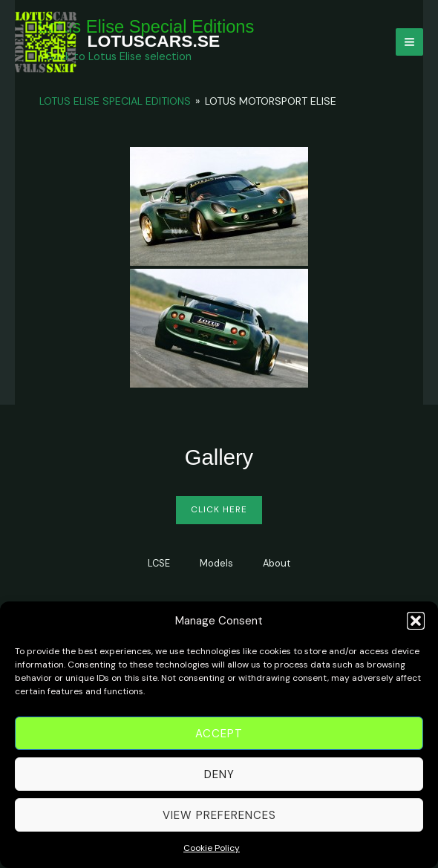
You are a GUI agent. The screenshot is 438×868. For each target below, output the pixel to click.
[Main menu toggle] (409, 42)
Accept (219, 737)
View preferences (219, 819)
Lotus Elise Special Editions (115, 101)
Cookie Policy (212, 852)
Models (216, 563)
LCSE (159, 563)
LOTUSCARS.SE (154, 41)
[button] (416, 625)
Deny (219, 778)
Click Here (219, 509)
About (277, 563)
